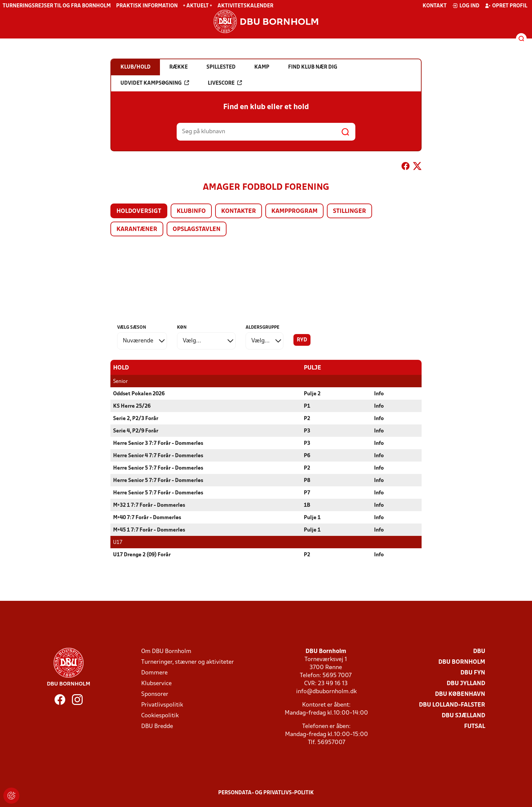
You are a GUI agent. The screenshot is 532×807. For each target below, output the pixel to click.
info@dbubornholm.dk (326, 691)
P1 (307, 406)
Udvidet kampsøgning (155, 83)
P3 (307, 431)
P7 (307, 493)
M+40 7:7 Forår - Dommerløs (147, 517)
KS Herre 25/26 (132, 406)
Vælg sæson (132, 328)
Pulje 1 (312, 517)
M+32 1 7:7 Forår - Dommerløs (149, 505)
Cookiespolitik (160, 715)
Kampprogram (294, 211)
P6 (307, 456)
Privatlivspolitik (162, 705)
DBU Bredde (157, 726)
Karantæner (137, 229)
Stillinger (349, 211)
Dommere (154, 673)
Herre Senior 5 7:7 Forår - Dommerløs (158, 468)
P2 (307, 418)
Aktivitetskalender (245, 6)
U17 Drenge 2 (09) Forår (142, 555)
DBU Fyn (473, 673)
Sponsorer (155, 694)
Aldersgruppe (262, 328)
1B (307, 505)
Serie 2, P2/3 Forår (136, 418)
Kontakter (239, 211)
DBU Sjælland (463, 715)
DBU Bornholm (462, 662)
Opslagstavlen (197, 229)
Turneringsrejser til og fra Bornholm (57, 6)
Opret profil (506, 6)
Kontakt (435, 6)
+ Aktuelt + (198, 6)
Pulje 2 (312, 394)
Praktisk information (147, 6)
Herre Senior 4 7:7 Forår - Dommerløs (158, 456)
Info (379, 394)
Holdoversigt (139, 211)
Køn (182, 328)
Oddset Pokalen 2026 (139, 394)
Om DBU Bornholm (166, 651)
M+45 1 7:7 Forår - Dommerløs (149, 530)
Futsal (475, 726)
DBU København (460, 694)
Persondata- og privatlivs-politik (266, 793)
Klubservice (156, 683)
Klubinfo (191, 211)
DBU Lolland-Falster (452, 705)
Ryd (302, 340)
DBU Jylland (466, 683)
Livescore (225, 83)
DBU (479, 651)
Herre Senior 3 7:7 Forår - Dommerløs (158, 443)
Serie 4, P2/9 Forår (136, 431)
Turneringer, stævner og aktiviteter (188, 662)
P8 (307, 480)
